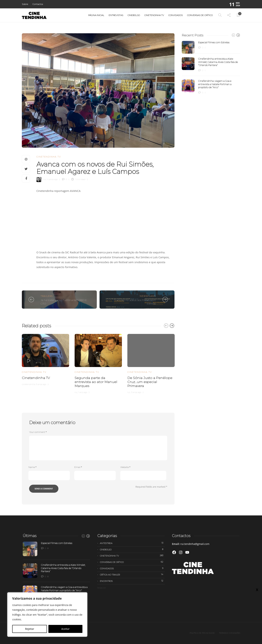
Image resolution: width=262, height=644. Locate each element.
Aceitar (65, 629)
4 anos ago (52, 179)
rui (45, 179)
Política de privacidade (202, 633)
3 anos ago (136, 392)
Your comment (38, 432)
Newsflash (148, 296)
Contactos (38, 4)
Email (78, 467)
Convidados (175, 15)
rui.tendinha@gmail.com (195, 544)
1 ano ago (83, 392)
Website (125, 467)
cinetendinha (28, 384)
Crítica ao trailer (132, 575)
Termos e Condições (230, 633)
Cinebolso (134, 15)
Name (32, 467)
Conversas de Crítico (200, 15)
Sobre (25, 4)
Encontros (132, 581)
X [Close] (257, 77)
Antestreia (132, 543)
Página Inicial (96, 15)
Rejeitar (30, 629)
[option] (45, 359)
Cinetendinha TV (154, 15)
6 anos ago (41, 384)
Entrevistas (116, 15)
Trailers (47, 296)
